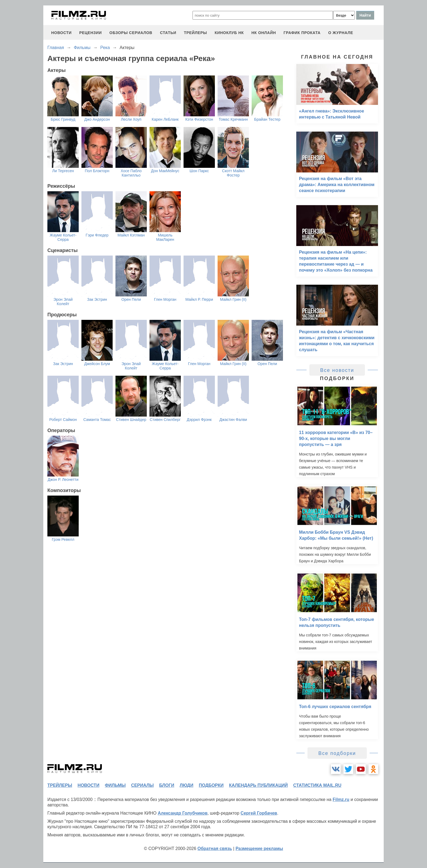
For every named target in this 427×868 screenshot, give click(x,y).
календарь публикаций (258, 785)
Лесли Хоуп (131, 119)
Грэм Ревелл (63, 539)
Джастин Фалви (233, 420)
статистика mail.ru (317, 785)
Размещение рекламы (259, 849)
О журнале (341, 33)
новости (61, 33)
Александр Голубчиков (183, 813)
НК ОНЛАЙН (264, 33)
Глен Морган (165, 299)
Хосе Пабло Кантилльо (131, 173)
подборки (211, 785)
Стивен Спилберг (165, 420)
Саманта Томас (97, 420)
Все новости (337, 370)
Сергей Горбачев (259, 813)
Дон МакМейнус (165, 171)
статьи (168, 33)
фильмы (115, 785)
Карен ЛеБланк (165, 119)
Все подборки (337, 753)
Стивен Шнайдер (131, 420)
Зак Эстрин (97, 299)
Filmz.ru (341, 799)
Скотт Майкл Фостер (233, 173)
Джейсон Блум (97, 364)
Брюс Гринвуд (63, 119)
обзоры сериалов (131, 33)
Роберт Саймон (63, 420)
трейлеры (195, 33)
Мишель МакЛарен (165, 237)
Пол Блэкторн (97, 171)
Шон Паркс (199, 171)
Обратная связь (215, 849)
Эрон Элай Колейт (63, 302)
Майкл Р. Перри (199, 299)
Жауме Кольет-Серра (63, 237)
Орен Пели (131, 299)
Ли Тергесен (63, 171)
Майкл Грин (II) (233, 299)
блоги (167, 785)
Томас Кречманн (233, 119)
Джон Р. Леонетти (63, 479)
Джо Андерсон (97, 119)
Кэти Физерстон (199, 119)
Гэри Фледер (97, 235)
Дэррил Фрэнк (199, 420)
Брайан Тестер (267, 119)
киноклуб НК (229, 33)
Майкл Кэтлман (131, 235)
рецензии (91, 33)
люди (187, 785)
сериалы (142, 785)
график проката (302, 33)
